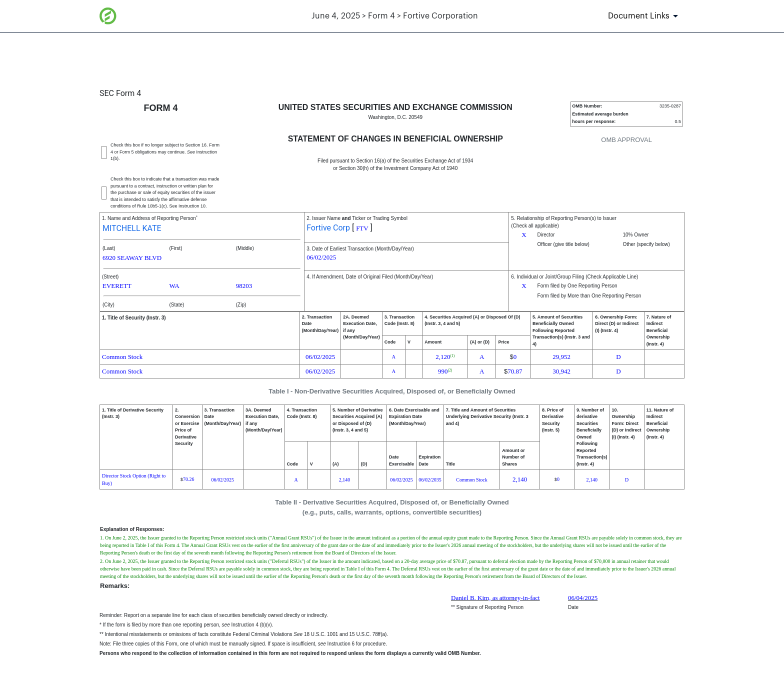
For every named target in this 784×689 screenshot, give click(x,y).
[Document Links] (645, 16)
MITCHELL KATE (132, 228)
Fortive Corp (328, 228)
